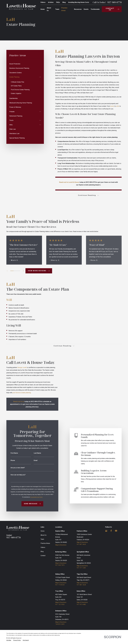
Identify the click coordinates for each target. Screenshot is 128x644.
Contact (43, 556)
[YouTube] (116, 531)
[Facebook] (111, 531)
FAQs (58, 2)
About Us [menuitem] (49, 9)
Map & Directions (61, 545)
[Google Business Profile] (106, 531)
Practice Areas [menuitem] (64, 9)
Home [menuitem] (43, 9)
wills (118, 106)
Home (43, 531)
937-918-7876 (60, 565)
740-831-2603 (60, 624)
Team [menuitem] (57, 9)
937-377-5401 (81, 568)
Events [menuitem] (86, 9)
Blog (64, 2)
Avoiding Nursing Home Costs (79, 2)
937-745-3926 (60, 604)
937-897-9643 (81, 544)
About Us (44, 535)
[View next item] (23, 271)
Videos (43, 2)
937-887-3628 (81, 585)
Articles (51, 2)
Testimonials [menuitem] (95, 9)
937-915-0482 (81, 604)
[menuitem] (25, 64)
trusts (112, 106)
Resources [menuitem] (78, 9)
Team (42, 539)
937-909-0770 (114, 2)
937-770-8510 (60, 585)
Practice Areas (45, 543)
